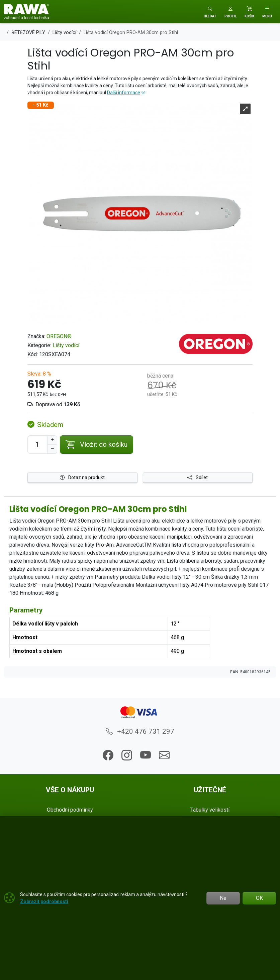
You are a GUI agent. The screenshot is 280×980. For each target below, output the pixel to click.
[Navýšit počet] (52, 440)
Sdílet (198, 477)
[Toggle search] (210, 12)
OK (259, 898)
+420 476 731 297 (140, 731)
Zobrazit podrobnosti (44, 901)
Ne (223, 898)
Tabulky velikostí (210, 810)
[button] (230, 12)
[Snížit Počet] (52, 449)
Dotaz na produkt (82, 477)
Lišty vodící (66, 345)
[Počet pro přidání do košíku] (37, 445)
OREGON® (59, 336)
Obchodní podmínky (70, 810)
